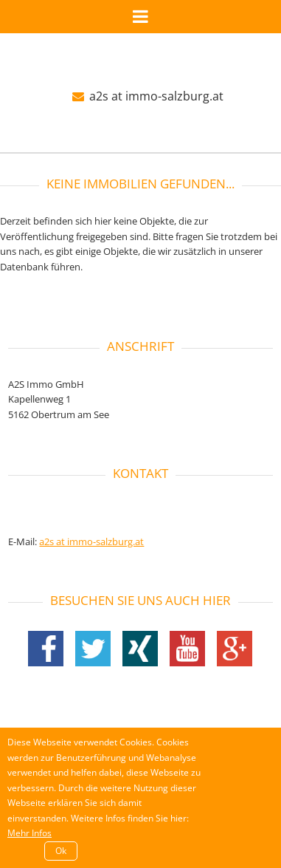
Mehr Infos (30, 833)
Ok (61, 851)
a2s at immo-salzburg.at (148, 96)
